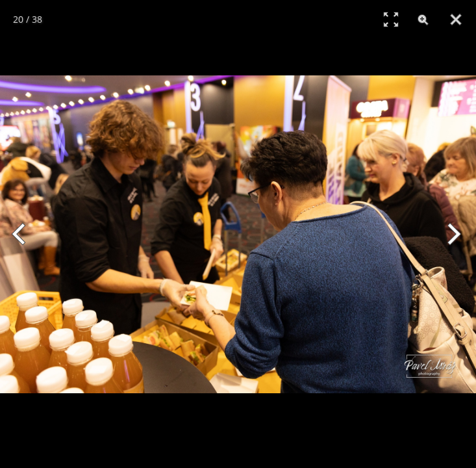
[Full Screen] (391, 19)
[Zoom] (423, 19)
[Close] (456, 19)
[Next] (452, 234)
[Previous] (24, 234)
